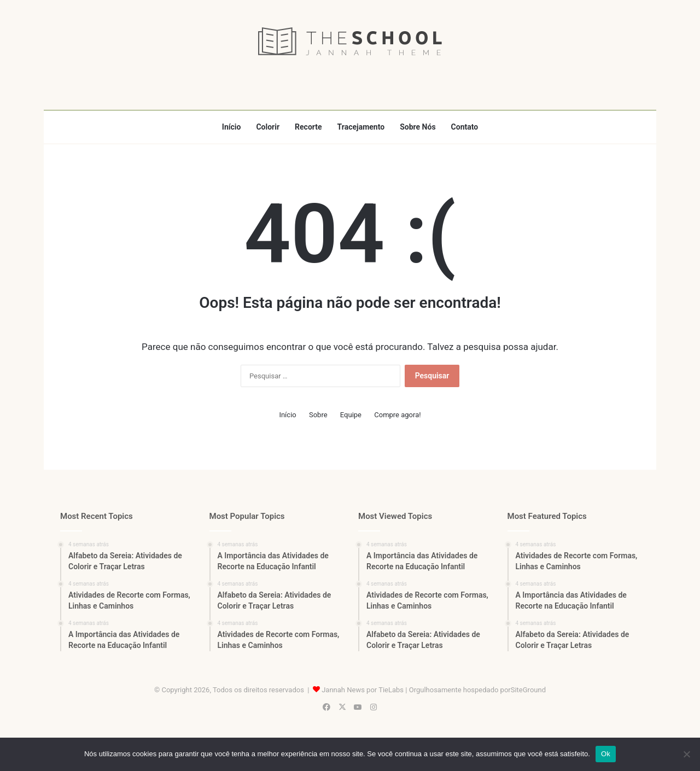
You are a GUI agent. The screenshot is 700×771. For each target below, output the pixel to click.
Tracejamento (361, 127)
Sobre (318, 415)
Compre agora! (397, 415)
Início (232, 127)
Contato (465, 127)
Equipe (351, 415)
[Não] (686, 754)
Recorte (308, 127)
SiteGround (528, 690)
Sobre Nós (418, 127)
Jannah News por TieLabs (363, 690)
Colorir (268, 127)
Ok (606, 754)
